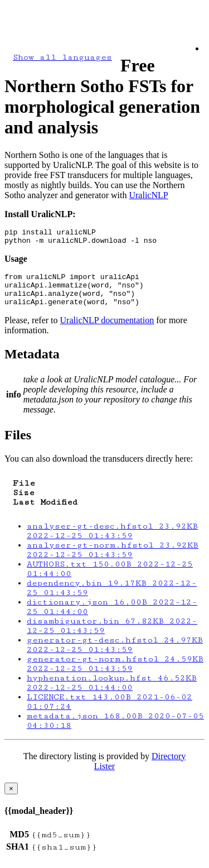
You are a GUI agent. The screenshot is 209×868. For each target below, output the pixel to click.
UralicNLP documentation (107, 330)
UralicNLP (148, 195)
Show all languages (62, 57)
